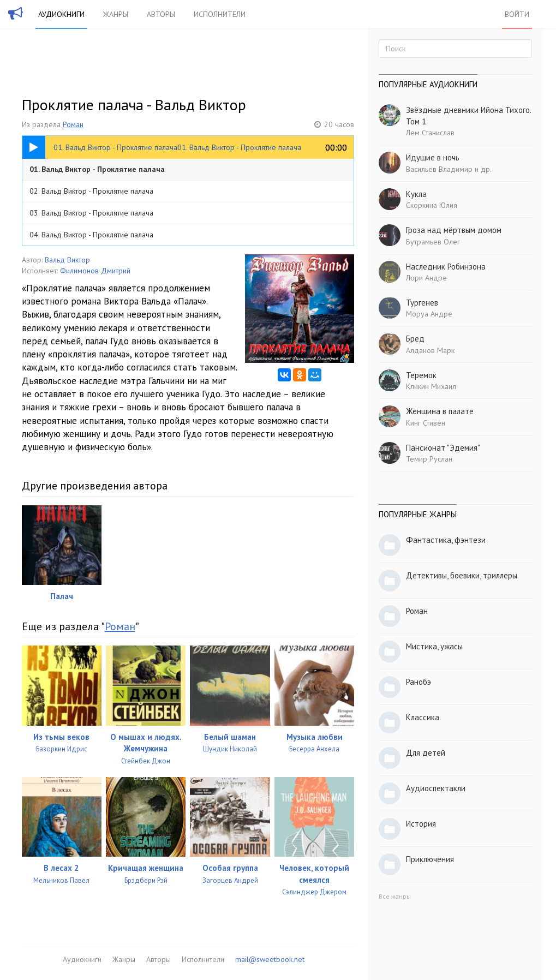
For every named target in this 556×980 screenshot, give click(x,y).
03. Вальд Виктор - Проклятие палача (91, 213)
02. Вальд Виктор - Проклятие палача (91, 191)
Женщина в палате (440, 411)
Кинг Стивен (426, 423)
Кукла (416, 194)
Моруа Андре (429, 314)
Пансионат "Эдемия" (443, 448)
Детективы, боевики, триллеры (462, 575)
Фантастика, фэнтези (446, 540)
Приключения (430, 859)
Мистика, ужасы (434, 646)
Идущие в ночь (433, 157)
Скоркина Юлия (432, 205)
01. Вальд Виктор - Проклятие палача (97, 169)
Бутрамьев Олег (433, 242)
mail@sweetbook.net (270, 959)
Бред (415, 339)
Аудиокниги (61, 14)
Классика (423, 717)
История (421, 824)
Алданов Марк (430, 350)
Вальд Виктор (67, 260)
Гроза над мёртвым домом (454, 230)
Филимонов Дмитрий (95, 271)
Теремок (421, 375)
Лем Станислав (430, 133)
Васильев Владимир (439, 169)
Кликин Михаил (431, 386)
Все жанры (395, 896)
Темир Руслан (429, 459)
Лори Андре (426, 278)
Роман (73, 124)
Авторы (161, 14)
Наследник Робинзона (446, 267)
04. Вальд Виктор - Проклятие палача (91, 235)
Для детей (426, 753)
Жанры (116, 14)
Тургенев (422, 303)
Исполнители (220, 14)
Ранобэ (419, 682)
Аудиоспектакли (436, 788)
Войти (517, 14)
